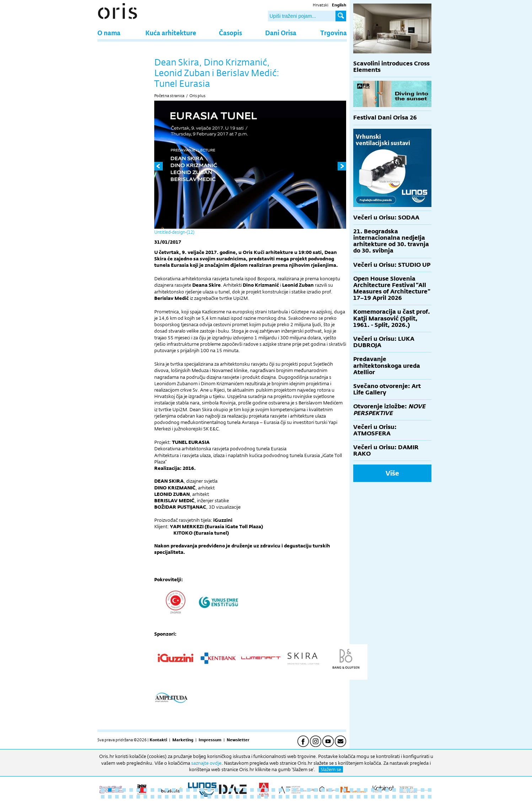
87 (380, 797)
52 (131, 797)
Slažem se (331, 769)
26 (280, 790)
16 (209, 790)
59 (181, 797)
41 (387, 790)
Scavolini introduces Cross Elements (391, 67)
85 (366, 797)
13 (188, 790)
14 (195, 790)
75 (295, 797)
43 (401, 790)
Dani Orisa (281, 33)
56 (160, 797)
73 (280, 797)
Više (392, 473)
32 (323, 790)
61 (195, 797)
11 (174, 790)
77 (309, 797)
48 (103, 797)
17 (216, 790)
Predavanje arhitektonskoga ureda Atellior (387, 365)
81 (337, 797)
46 (423, 790)
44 (408, 790)
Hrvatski (321, 5)
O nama (109, 33)
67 (238, 797)
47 (430, 790)
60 (188, 797)
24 (266, 790)
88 (387, 797)
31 (316, 790)
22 (252, 790)
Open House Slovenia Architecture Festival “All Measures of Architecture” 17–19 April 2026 (392, 288)
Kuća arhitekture (171, 33)
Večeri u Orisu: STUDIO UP (392, 265)
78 (316, 797)
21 (245, 790)
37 (359, 790)
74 (288, 797)
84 (359, 797)
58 (174, 797)
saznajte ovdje (206, 763)
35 (344, 790)
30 (309, 790)
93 (423, 797)
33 (330, 790)
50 (117, 797)
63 (209, 797)
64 (216, 797)
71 (266, 797)
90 (401, 797)
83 (351, 797)
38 (366, 790)
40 (380, 790)
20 (238, 790)
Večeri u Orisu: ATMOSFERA (375, 430)
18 (224, 790)
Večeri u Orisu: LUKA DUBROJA (384, 342)
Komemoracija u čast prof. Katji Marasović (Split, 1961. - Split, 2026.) (392, 318)
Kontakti (158, 740)
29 (302, 790)
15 (202, 790)
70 (259, 797)
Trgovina (334, 33)
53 (138, 797)
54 (145, 797)
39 (373, 790)
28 (295, 790)
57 (167, 797)
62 (202, 797)
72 (273, 797)
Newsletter (238, 740)
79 (323, 797)
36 (351, 790)
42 (394, 790)
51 (124, 797)
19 (231, 790)
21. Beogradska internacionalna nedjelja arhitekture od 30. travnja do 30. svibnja (391, 241)
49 (110, 797)
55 (152, 797)
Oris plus (197, 96)
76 (302, 797)
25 (273, 790)
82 (344, 797)
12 (181, 790)
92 (415, 797)
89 (394, 797)
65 (224, 797)
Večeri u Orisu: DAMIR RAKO (386, 450)
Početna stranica (169, 96)
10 (167, 790)
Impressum (210, 740)
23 (259, 790)
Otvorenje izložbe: (389, 410)
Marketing (183, 740)
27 (288, 790)
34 (337, 790)
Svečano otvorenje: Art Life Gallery (387, 389)
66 (231, 797)
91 (408, 797)
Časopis (230, 33)
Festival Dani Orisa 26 (385, 118)
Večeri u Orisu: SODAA (386, 218)
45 (415, 790)
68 (245, 797)
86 (373, 797)
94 (430, 797)
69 (252, 797)
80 (330, 797)
